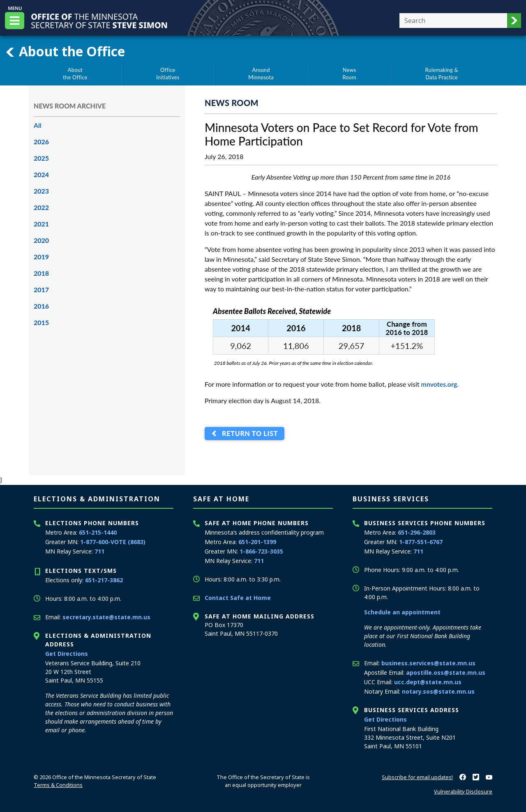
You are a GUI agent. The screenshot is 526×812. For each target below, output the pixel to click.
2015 (41, 322)
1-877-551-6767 (421, 542)
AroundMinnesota (261, 74)
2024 (41, 174)
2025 (41, 158)
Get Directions (67, 654)
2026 (41, 142)
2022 (41, 207)
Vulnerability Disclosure (463, 791)
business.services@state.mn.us (428, 663)
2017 (41, 290)
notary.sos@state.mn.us (438, 691)
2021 (41, 224)
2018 (41, 273)
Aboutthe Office (75, 74)
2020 (41, 240)
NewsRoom (349, 74)
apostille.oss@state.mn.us (446, 672)
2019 (41, 257)
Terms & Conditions (58, 785)
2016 (41, 306)
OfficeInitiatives (168, 74)
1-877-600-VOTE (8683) (113, 542)
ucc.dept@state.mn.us (428, 682)
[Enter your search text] (453, 21)
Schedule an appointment (402, 612)
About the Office (65, 51)
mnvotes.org (439, 384)
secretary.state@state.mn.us (106, 617)
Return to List (248, 434)
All (38, 125)
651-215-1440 (98, 532)
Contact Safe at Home (238, 598)
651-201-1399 (257, 542)
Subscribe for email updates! (417, 777)
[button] (514, 21)
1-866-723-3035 (261, 551)
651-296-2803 (417, 532)
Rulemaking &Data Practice (442, 74)
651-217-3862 (104, 580)
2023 (41, 191)
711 (99, 551)
